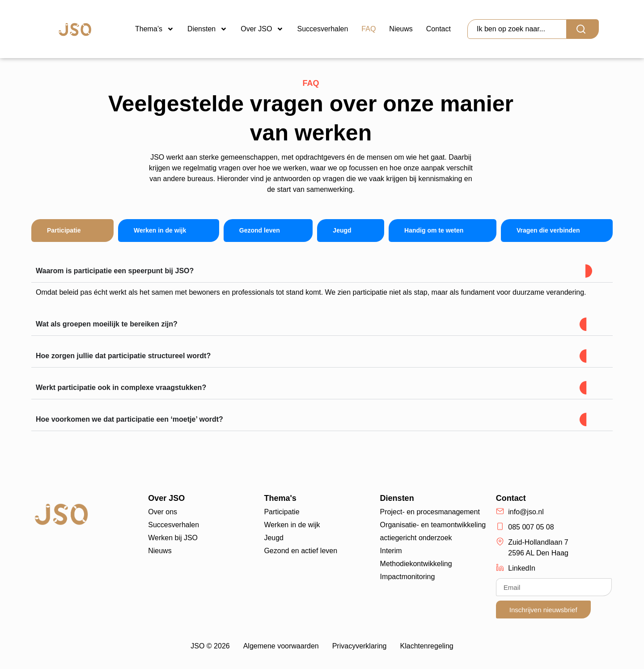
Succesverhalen (322, 29)
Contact (439, 29)
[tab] (72, 231)
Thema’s (155, 29)
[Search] (583, 29)
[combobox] (517, 29)
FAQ (369, 29)
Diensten (207, 29)
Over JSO (262, 29)
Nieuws (401, 29)
